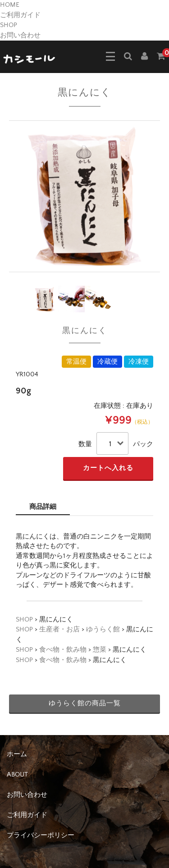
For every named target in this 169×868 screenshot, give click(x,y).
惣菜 (100, 650)
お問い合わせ (20, 35)
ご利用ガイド (20, 15)
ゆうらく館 (103, 629)
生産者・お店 (59, 629)
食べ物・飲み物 (63, 650)
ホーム (17, 754)
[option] (84, 196)
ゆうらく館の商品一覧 (85, 703)
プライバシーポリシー (41, 835)
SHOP (9, 25)
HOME (10, 5)
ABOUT (17, 774)
